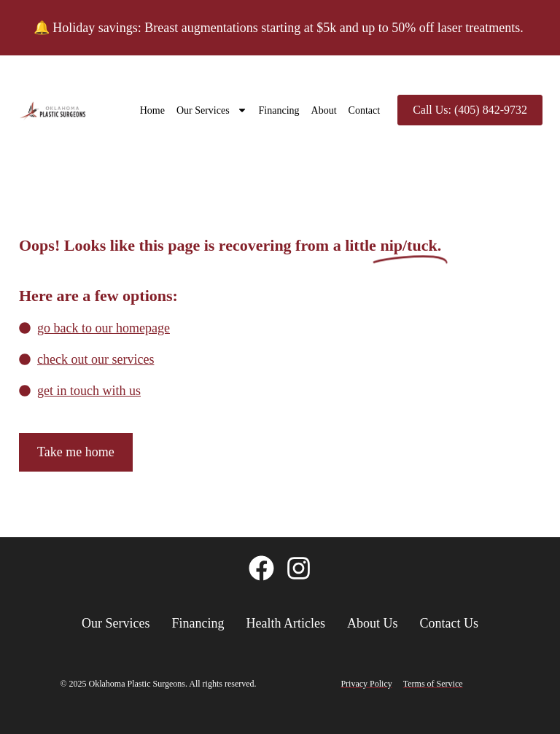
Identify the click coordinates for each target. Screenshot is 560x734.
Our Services (212, 110)
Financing (279, 110)
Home (152, 110)
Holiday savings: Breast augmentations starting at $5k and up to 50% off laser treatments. (289, 28)
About (324, 110)
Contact (365, 110)
